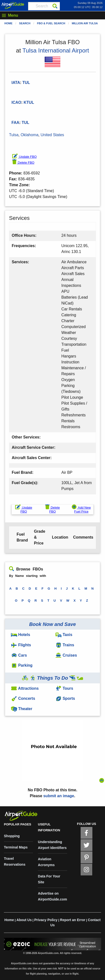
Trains (65, 645)
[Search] (55, 6)
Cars (19, 655)
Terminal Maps (16, 847)
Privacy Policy (46, 920)
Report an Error (73, 920)
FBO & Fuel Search (51, 23)
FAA (15, 123)
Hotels (21, 635)
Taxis (64, 635)
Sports (65, 698)
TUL (26, 123)
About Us (24, 920)
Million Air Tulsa (85, 23)
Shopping (12, 836)
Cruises (66, 655)
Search (25, 23)
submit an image (59, 796)
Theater (22, 709)
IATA (16, 83)
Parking (22, 665)
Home (8, 23)
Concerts (23, 698)
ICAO (16, 102)
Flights (21, 645)
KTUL (29, 102)
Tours (64, 688)
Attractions (25, 688)
